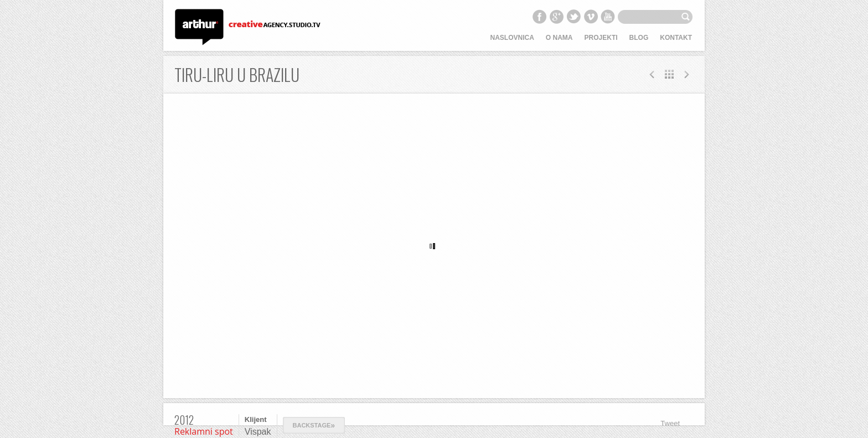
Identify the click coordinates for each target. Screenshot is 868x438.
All (669, 74)
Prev (686, 74)
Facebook (539, 17)
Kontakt (676, 38)
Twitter (573, 17)
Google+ (556, 17)
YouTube (608, 17)
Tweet (670, 423)
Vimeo (591, 17)
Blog (639, 38)
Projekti (601, 38)
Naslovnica (512, 38)
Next (652, 74)
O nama (559, 38)
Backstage (314, 425)
